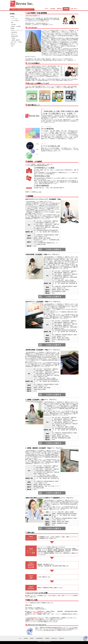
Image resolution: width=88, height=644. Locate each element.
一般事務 (13, 38)
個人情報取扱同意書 (38, 613)
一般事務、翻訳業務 (15, 40)
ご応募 (12, 46)
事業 (12, 23)
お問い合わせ (74, 9)
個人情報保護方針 (40, 638)
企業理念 (32, 638)
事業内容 (59, 9)
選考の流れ (13, 44)
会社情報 (53, 9)
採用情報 (12, 17)
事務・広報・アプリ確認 (16, 42)
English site (62, 638)
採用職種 (12, 28)
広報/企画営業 (14, 32)
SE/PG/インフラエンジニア (17, 30)
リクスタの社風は (15, 21)
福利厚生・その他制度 (16, 26)
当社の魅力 (14, 24)
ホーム (20, 638)
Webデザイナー (15, 34)
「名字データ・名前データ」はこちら (24, 9)
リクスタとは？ (14, 19)
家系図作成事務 (14, 36)
